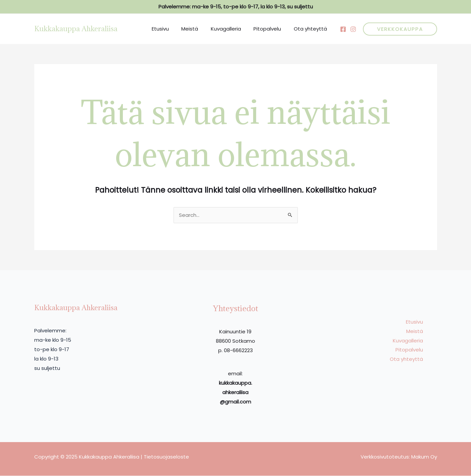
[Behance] (353, 29)
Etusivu (172, 29)
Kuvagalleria (232, 29)
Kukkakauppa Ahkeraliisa (76, 29)
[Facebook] (343, 29)
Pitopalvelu (271, 29)
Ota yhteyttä (312, 29)
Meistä (199, 29)
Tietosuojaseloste (166, 457)
